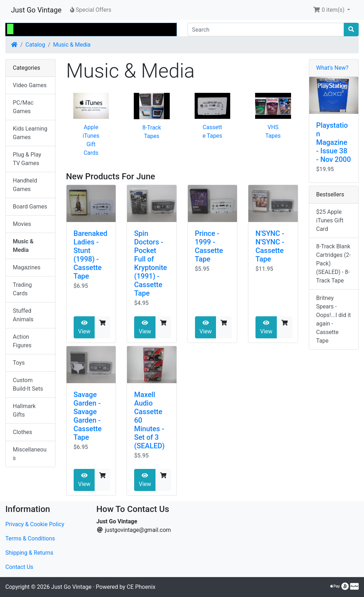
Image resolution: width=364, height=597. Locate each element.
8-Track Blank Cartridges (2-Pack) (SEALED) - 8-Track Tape (334, 263)
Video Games (30, 85)
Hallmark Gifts (24, 410)
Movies (22, 224)
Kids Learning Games (30, 133)
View (85, 327)
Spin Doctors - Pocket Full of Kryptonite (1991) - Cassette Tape (151, 263)
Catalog (35, 45)
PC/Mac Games (23, 107)
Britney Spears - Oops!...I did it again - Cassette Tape (334, 319)
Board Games (30, 207)
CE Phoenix (141, 587)
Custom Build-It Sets (28, 384)
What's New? (333, 68)
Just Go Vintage (36, 10)
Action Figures (22, 341)
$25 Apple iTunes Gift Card (330, 220)
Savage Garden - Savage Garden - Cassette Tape (88, 416)
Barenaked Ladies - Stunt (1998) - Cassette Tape (91, 255)
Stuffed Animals (23, 315)
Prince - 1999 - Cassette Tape (209, 246)
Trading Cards (22, 289)
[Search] (266, 30)
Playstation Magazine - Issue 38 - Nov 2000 (334, 142)
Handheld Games (25, 185)
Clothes (22, 432)
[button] (332, 10)
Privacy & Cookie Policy (35, 524)
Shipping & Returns (29, 553)
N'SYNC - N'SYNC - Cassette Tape (270, 246)
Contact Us (19, 567)
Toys (19, 363)
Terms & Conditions (30, 538)
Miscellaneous (30, 454)
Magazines (27, 267)
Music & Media (72, 45)
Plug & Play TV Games (27, 159)
